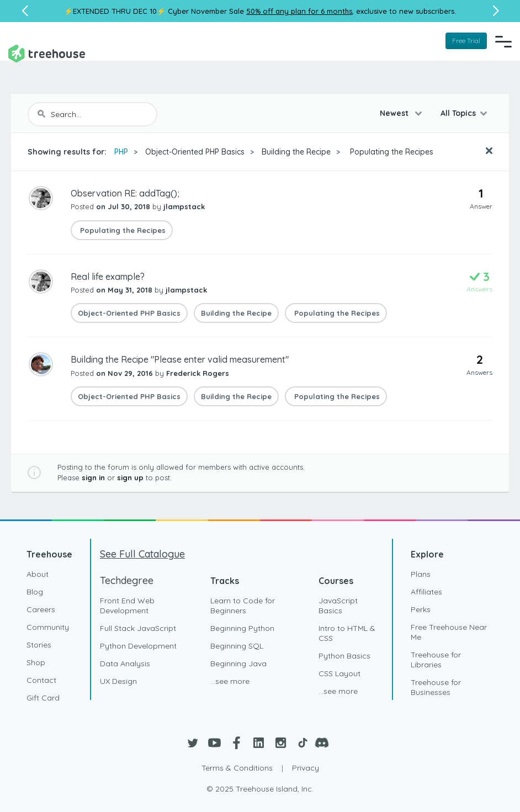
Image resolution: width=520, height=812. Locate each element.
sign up (130, 477)
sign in (93, 477)
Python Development (138, 646)
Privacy (306, 768)
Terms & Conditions (237, 768)
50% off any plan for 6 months (299, 11)
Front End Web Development (127, 606)
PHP (121, 152)
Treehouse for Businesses (436, 687)
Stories (39, 645)
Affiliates (426, 592)
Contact (41, 680)
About (38, 574)
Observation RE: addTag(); (125, 193)
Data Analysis (125, 664)
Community (48, 627)
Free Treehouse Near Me (449, 632)
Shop (36, 662)
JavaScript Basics (338, 606)
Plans (421, 574)
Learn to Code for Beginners (243, 606)
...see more (230, 681)
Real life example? (108, 277)
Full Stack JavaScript (138, 628)
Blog (35, 592)
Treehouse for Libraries (436, 660)
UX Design (118, 681)
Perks (421, 609)
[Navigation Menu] (503, 41)
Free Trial (466, 41)
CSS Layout (339, 673)
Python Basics (344, 656)
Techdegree (127, 580)
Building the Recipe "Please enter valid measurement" (180, 359)
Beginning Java (238, 664)
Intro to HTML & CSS (347, 633)
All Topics (458, 113)
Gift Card (43, 698)
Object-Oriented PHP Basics (195, 152)
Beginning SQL (237, 646)
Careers (41, 609)
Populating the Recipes (391, 152)
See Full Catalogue (142, 554)
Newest (395, 113)
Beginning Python (242, 628)
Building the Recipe (296, 152)
